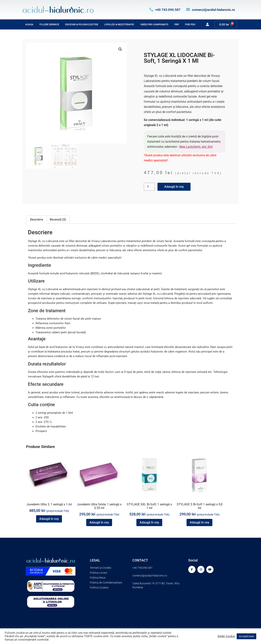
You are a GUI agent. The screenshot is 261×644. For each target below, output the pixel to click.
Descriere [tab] (37, 220)
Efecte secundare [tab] (46, 384)
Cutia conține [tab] (41, 405)
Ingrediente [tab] (40, 265)
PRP (177, 24)
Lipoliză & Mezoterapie (119, 24)
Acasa (29, 24)
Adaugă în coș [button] (49, 519)
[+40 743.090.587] (151, 10)
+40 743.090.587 (168, 10)
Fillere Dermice (49, 24)
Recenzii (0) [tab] (58, 220)
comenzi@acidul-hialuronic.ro (213, 10)
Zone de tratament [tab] (47, 311)
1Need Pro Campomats (154, 24)
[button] (120, 49)
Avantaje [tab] (37, 339)
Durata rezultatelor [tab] (47, 364)
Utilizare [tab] (36, 281)
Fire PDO (190, 24)
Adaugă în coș (174, 187)
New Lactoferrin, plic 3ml (196, 147)
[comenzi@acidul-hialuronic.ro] (188, 10)
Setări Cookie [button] (226, 636)
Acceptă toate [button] (246, 636)
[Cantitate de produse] (149, 187)
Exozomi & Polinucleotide (82, 24)
